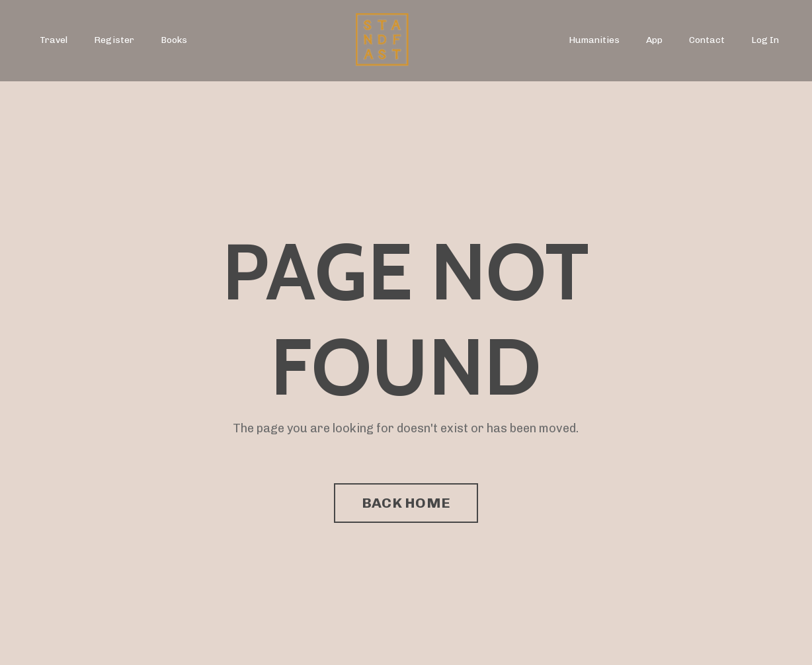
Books (174, 40)
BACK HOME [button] (406, 503)
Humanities (594, 40)
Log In (765, 40)
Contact (707, 40)
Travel (54, 40)
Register (114, 40)
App (654, 40)
